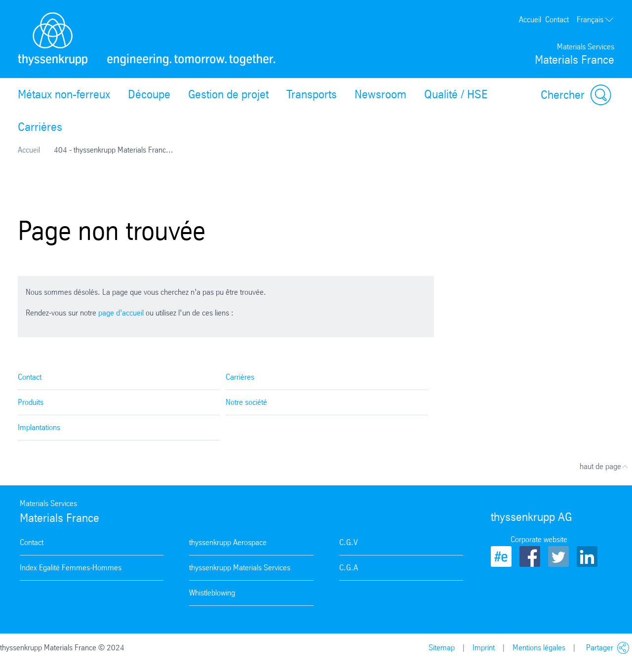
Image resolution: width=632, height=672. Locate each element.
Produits (31, 402)
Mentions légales (539, 648)
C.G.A (349, 568)
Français (595, 20)
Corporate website (539, 539)
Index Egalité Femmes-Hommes (71, 568)
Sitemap (442, 648)
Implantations (39, 427)
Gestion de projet (228, 94)
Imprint (484, 648)
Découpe (149, 94)
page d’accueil (121, 313)
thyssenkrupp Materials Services (240, 568)
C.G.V (349, 542)
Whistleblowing (212, 593)
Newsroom (380, 94)
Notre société (246, 402)
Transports (312, 94)
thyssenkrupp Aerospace (228, 542)
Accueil (530, 20)
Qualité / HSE (456, 94)
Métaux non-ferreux (64, 94)
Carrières (40, 127)
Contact (557, 20)
